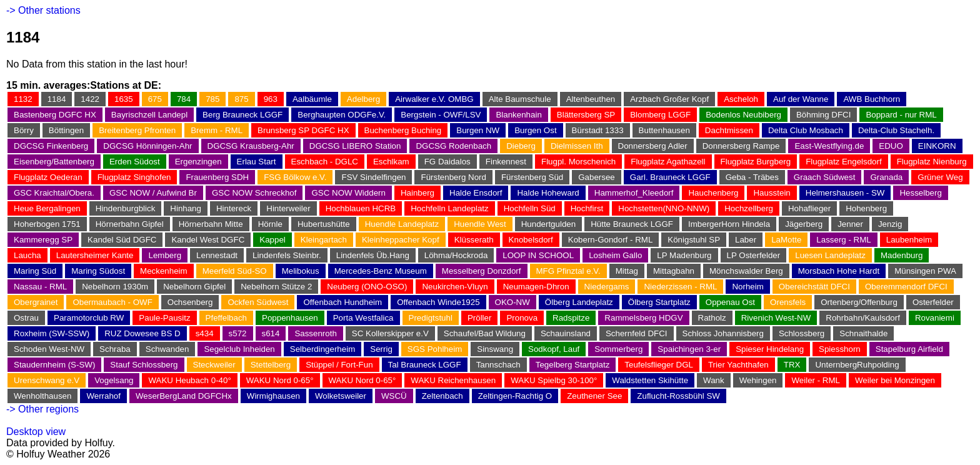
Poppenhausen (290, 318)
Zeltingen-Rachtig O (515, 396)
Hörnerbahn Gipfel (130, 224)
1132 (23, 99)
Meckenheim (164, 271)
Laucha (27, 255)
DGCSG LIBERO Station (355, 146)
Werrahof (103, 396)
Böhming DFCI (823, 115)
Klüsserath (474, 240)
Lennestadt (217, 255)
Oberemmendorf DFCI (906, 287)
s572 (238, 333)
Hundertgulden (548, 224)
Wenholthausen (42, 396)
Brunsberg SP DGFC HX (303, 130)
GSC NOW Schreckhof (254, 193)
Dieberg (521, 146)
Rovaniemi (935, 318)
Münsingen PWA (925, 271)
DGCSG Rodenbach (453, 146)
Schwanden (167, 349)
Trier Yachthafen (738, 365)
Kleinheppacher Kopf (401, 240)
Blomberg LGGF (660, 115)
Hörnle (270, 224)
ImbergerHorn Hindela (729, 224)
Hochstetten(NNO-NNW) (664, 208)
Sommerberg (618, 349)
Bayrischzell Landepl (149, 115)
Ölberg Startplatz (659, 302)
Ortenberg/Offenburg (859, 302)
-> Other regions (42, 409)
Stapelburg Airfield (909, 349)
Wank (714, 380)
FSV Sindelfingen (373, 177)
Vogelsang (114, 380)
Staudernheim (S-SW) (54, 365)
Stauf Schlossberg (144, 365)
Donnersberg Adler (653, 146)
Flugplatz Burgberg (756, 162)
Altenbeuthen (591, 99)
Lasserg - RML (843, 240)
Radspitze (571, 318)
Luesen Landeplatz (830, 255)
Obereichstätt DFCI (814, 287)
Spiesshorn (840, 349)
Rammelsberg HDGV (643, 318)
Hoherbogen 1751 (47, 224)
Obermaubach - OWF (112, 302)
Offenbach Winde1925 (438, 302)
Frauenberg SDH (217, 177)
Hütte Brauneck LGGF (632, 224)
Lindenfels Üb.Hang (373, 255)
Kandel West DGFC (208, 240)
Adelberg (363, 99)
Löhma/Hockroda (456, 255)
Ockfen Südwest (258, 302)
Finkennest (506, 162)
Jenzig (890, 224)
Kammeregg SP (43, 240)
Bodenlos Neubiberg (743, 115)
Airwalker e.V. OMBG (434, 99)
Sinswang (495, 349)
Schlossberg (802, 333)
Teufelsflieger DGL (659, 365)
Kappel (272, 240)
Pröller (480, 318)
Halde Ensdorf (476, 193)
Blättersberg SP (586, 115)
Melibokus (301, 271)
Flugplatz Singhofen (134, 177)
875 (241, 99)
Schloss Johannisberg (723, 333)
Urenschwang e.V (47, 380)
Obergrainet (36, 302)
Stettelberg (271, 365)
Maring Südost (98, 271)
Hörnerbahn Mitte (211, 224)
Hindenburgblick (126, 208)
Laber (746, 240)
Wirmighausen (273, 396)
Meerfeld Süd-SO (235, 271)
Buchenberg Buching (403, 130)
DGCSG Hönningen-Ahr (147, 146)
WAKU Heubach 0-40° (189, 380)
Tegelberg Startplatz (573, 365)
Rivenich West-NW (776, 318)
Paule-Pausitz (164, 318)
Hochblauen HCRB (361, 208)
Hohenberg (866, 208)
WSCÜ (394, 396)
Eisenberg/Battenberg (54, 162)
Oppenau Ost (730, 302)
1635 (124, 99)
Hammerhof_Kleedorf (634, 193)
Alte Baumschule (520, 99)
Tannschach (498, 365)
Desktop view (36, 432)
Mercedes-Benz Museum (381, 271)
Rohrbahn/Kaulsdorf (863, 318)
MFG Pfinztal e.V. (568, 271)
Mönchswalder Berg (746, 271)
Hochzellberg (749, 208)
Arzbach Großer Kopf (669, 99)
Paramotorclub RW (89, 318)
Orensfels (788, 302)
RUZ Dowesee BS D (142, 333)
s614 (271, 333)
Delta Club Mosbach (806, 130)
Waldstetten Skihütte (650, 380)
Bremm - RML (217, 130)
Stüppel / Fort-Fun (339, 365)
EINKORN (937, 146)
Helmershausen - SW (845, 193)
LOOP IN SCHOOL (538, 255)
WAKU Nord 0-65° (280, 380)
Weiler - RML (816, 380)
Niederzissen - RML (680, 287)
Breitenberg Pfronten (137, 130)
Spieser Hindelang (770, 349)
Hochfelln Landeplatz (449, 208)
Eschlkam (391, 162)
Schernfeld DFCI (637, 333)
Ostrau (26, 318)
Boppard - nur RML (901, 115)
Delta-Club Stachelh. (896, 130)
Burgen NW (478, 130)
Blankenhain (518, 115)
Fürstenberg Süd (532, 177)
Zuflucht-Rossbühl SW (678, 396)
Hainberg (417, 193)
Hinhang (186, 208)
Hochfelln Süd (530, 208)
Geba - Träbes (752, 177)
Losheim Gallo (615, 255)
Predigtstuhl (431, 318)
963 (271, 99)
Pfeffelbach (226, 318)
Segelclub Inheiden (239, 349)
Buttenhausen (664, 130)
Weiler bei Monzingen (895, 380)
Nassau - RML (40, 287)
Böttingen (66, 130)
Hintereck (234, 208)
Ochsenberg (190, 302)
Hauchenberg (713, 193)
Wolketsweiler (341, 396)
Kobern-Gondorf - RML (611, 240)
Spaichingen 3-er (689, 349)
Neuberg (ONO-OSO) (367, 287)
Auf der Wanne (801, 99)
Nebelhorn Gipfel (194, 287)
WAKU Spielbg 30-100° (554, 380)
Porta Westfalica (363, 318)
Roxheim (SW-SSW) (52, 333)
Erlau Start (257, 162)
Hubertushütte (324, 224)
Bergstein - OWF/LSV (441, 115)
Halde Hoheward (548, 193)
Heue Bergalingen (47, 208)
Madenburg (902, 255)
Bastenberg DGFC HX (55, 115)
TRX (792, 365)
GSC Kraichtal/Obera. (54, 193)
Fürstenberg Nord (453, 177)
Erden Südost (135, 162)
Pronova (522, 318)
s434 (205, 333)
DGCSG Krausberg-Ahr (251, 146)
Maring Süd (35, 271)
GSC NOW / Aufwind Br (153, 193)
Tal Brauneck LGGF (425, 365)
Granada (886, 177)
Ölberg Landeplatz (579, 302)
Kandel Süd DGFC (122, 240)
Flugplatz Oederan (48, 177)
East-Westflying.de (829, 146)
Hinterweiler (288, 208)
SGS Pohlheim (435, 349)
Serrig (381, 349)
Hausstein (772, 193)
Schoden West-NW (49, 349)
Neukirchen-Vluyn (455, 287)
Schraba (115, 349)
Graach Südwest (825, 177)
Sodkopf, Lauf (554, 349)
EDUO (891, 146)
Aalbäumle (312, 99)
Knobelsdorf (531, 240)
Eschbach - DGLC (325, 162)
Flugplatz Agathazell (668, 162)
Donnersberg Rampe (741, 146)
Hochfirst (587, 208)
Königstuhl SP (694, 240)
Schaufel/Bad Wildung (485, 333)
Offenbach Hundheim (342, 302)
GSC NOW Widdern (348, 193)
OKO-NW (512, 302)
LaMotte (786, 240)
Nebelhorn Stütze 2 (276, 287)
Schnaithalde (863, 333)
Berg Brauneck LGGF (242, 115)
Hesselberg (920, 193)
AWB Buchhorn (872, 99)
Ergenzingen (198, 162)
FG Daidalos (447, 162)
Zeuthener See (594, 396)
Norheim (747, 287)
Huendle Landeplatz (402, 224)
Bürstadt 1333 (598, 130)
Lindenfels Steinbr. (287, 255)
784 (184, 99)
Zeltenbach (442, 396)
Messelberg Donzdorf (482, 271)
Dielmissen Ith (577, 146)
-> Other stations (43, 10)
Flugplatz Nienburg (932, 162)
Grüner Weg (940, 177)
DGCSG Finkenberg (51, 146)
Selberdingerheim (322, 349)
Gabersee (597, 177)
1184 (57, 99)
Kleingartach (324, 240)
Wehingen (758, 380)
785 (212, 99)
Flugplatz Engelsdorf (844, 162)
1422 (90, 99)
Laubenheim (909, 240)
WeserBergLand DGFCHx (184, 396)
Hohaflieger (809, 208)
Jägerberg (804, 224)
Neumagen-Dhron (536, 287)
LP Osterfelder (754, 255)
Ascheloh (741, 99)
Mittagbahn (674, 271)
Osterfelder (933, 302)
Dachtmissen (729, 130)
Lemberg (165, 255)
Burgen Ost (535, 130)
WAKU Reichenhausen (453, 380)
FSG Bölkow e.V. (295, 177)
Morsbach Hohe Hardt (839, 271)
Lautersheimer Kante (95, 255)
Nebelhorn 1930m (115, 287)
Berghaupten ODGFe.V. (342, 115)
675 (155, 99)
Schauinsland (566, 333)
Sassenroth (315, 333)
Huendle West (480, 224)
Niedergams (607, 287)
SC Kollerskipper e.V (390, 333)
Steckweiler (214, 365)
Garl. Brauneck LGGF (670, 177)
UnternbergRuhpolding (857, 365)
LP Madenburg (684, 255)
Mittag (627, 271)
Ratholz (712, 318)
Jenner (850, 224)
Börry (24, 130)
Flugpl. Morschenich (578, 162)
